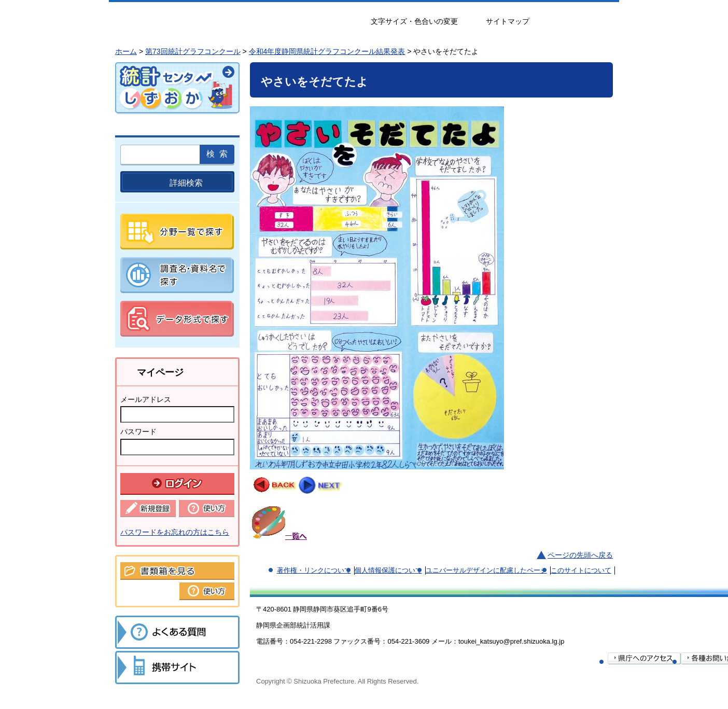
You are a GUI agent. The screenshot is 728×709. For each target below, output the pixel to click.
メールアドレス (146, 399)
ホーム (126, 51)
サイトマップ (508, 21)
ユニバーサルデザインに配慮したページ (486, 570)
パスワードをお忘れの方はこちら (175, 532)
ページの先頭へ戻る (580, 555)
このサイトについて (581, 570)
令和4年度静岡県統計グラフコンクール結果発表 (327, 51)
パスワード (138, 432)
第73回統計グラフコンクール (193, 51)
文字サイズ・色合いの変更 (414, 21)
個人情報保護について (388, 570)
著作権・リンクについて (314, 570)
